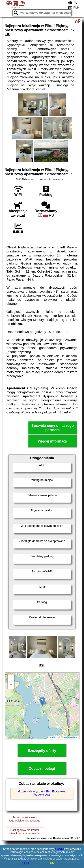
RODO (25, 863)
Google (60, 849)
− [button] (11, 685)
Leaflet (53, 737)
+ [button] (11, 679)
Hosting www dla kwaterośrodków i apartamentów (25, 832)
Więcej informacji (53, 441)
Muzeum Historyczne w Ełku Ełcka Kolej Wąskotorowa (42, 793)
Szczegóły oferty (42, 751)
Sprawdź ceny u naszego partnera (53, 428)
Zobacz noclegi (42, 769)
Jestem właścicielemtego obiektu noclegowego (25, 819)
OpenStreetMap (69, 737)
